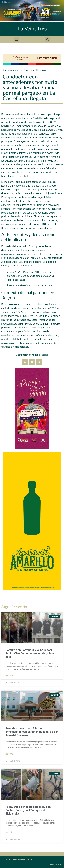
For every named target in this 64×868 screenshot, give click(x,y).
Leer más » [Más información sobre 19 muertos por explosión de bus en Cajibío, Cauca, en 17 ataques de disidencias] (10, 832)
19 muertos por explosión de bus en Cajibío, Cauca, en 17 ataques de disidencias (28, 810)
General (42, 70)
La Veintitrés (32, 29)
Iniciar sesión (55, 864)
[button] (17, 40)
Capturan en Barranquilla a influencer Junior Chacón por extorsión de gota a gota (30, 653)
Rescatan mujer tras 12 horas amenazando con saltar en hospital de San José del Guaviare (32, 732)
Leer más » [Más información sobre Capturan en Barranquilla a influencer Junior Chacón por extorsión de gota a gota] (10, 676)
